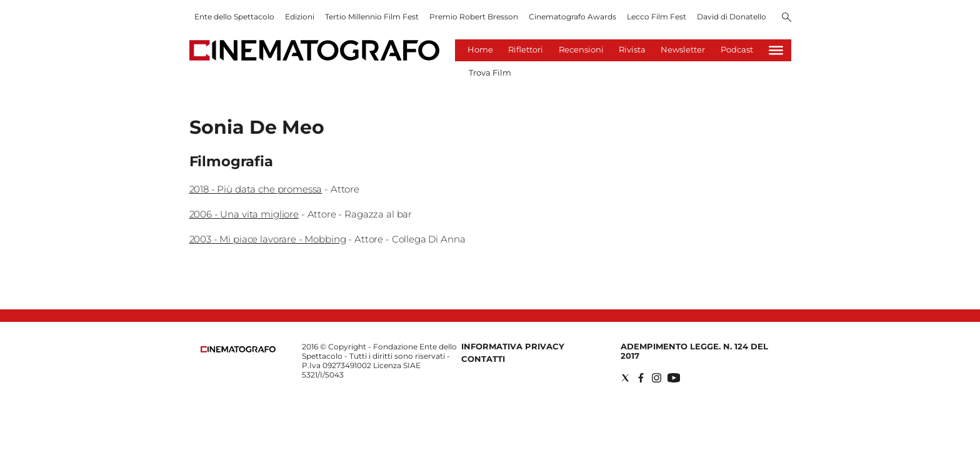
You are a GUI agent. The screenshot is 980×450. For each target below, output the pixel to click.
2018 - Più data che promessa (256, 189)
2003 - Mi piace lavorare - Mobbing (268, 239)
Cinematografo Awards (572, 17)
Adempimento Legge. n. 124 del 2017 (694, 351)
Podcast (737, 49)
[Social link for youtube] (674, 378)
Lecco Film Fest (657, 17)
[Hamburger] (776, 50)
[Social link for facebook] (641, 378)
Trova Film (490, 72)
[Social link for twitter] (625, 378)
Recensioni (581, 49)
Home (480, 49)
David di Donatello (732, 17)
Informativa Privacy (513, 346)
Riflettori (526, 49)
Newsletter (683, 49)
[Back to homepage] (238, 350)
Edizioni (300, 17)
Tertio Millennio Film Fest (372, 17)
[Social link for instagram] (657, 378)
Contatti (483, 359)
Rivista (632, 49)
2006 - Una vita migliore (244, 214)
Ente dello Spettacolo (234, 17)
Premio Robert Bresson (474, 17)
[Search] (787, 18)
